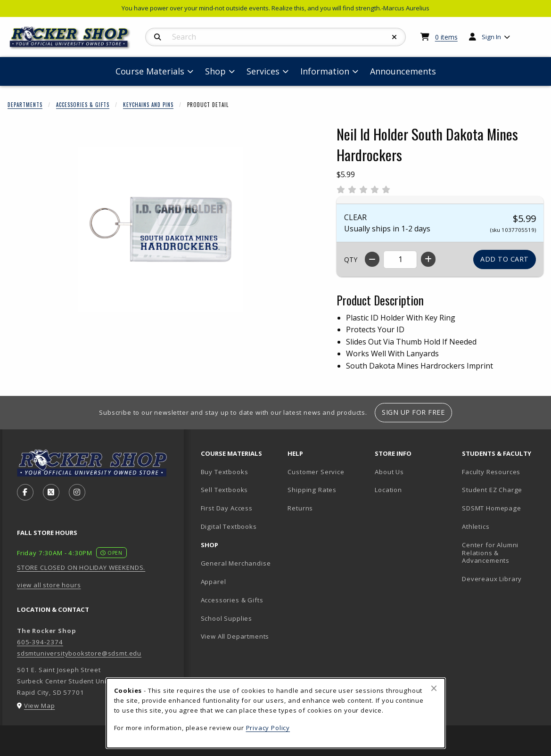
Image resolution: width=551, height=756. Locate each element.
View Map (40, 706)
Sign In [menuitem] (491, 37)
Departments (25, 105)
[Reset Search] (395, 37)
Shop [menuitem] (215, 71)
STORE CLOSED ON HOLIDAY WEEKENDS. (81, 567)
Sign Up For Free (413, 412)
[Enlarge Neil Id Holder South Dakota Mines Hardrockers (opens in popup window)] (161, 229)
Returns (300, 508)
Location (388, 490)
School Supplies (226, 618)
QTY (351, 259)
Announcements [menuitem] (403, 71)
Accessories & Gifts (83, 105)
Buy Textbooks (225, 472)
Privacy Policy (268, 728)
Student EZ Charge (492, 490)
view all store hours (49, 585)
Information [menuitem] (325, 71)
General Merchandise (236, 563)
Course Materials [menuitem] (150, 71)
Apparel (214, 582)
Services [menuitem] (263, 71)
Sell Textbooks (225, 490)
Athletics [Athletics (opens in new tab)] (476, 526)
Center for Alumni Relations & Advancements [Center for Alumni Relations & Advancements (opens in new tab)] (490, 553)
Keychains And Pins (148, 105)
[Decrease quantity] (372, 259)
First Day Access (227, 508)
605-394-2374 (40, 642)
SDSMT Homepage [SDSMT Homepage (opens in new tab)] (492, 508)
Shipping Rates (312, 490)
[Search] (158, 37)
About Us (389, 472)
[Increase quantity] (428, 259)
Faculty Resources (491, 472)
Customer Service (316, 472)
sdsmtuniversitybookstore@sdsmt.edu (79, 653)
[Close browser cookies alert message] (434, 688)
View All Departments (235, 636)
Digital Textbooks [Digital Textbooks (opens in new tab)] (229, 526)
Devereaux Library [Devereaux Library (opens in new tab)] (492, 579)
